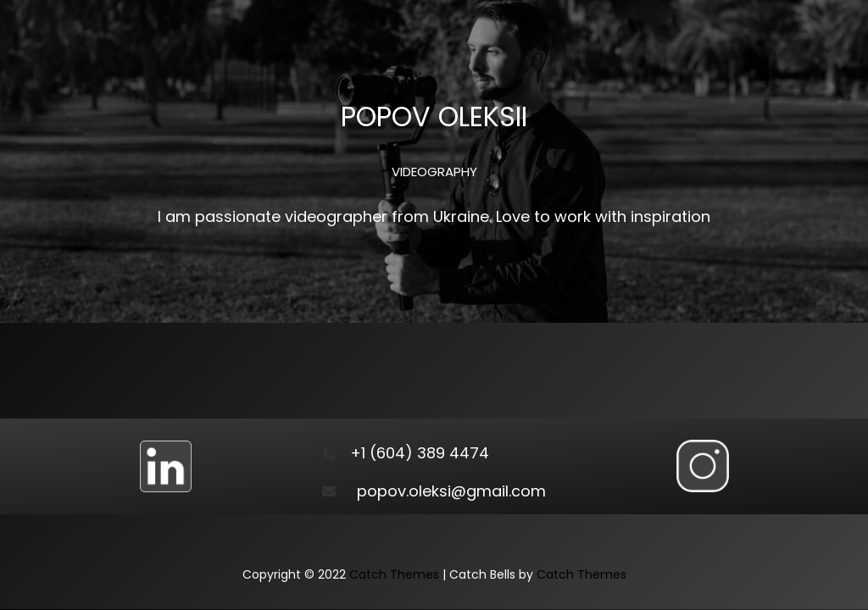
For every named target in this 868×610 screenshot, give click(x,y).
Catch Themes (394, 574)
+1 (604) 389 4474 (420, 453)
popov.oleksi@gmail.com (451, 491)
